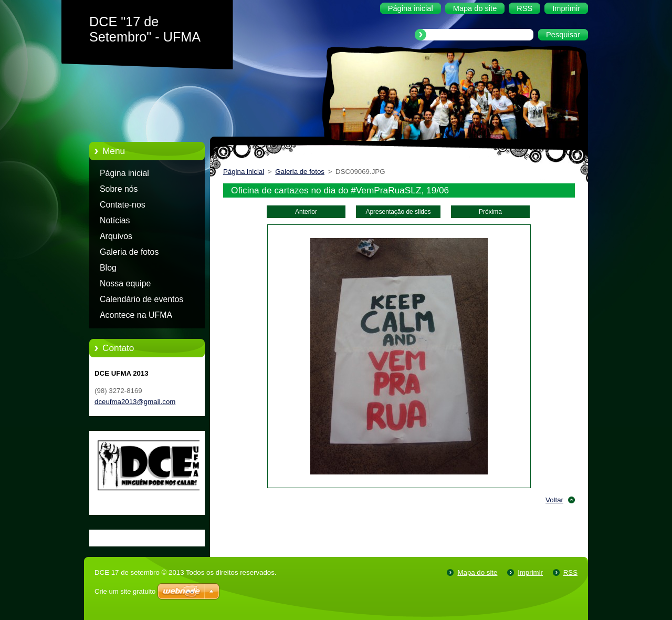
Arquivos (116, 236)
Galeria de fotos (129, 252)
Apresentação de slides (398, 212)
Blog (108, 268)
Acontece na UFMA (136, 315)
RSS (570, 572)
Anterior (306, 212)
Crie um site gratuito (125, 591)
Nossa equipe (125, 283)
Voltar (554, 500)
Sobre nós (119, 189)
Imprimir (530, 572)
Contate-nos (123, 205)
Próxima (490, 212)
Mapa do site (477, 572)
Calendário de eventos (141, 299)
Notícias (115, 220)
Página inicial (124, 173)
